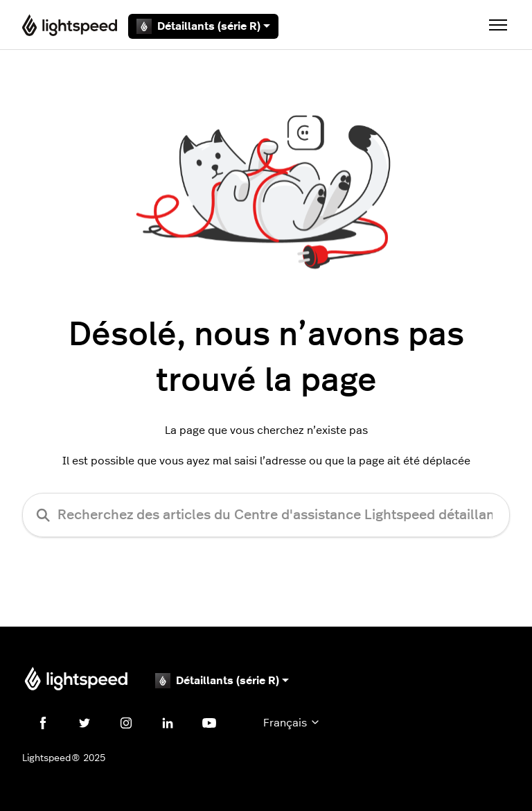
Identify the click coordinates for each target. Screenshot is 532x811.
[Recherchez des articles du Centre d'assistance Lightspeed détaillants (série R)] (266, 515)
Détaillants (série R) (203, 26)
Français (292, 723)
